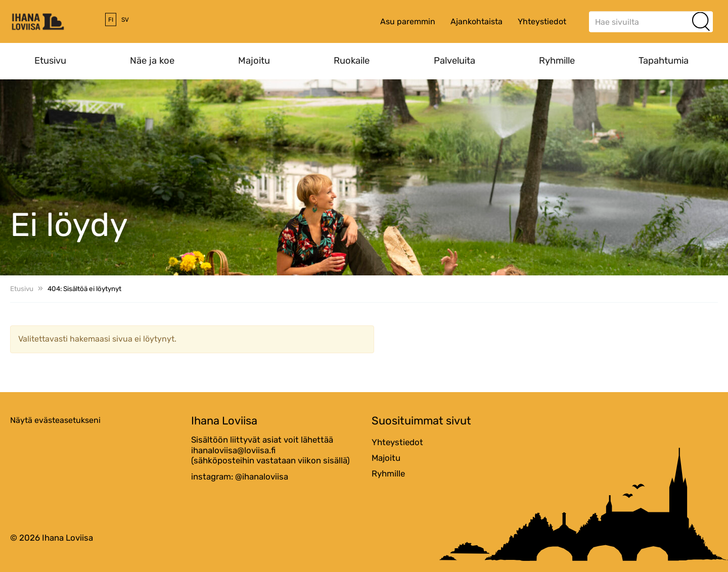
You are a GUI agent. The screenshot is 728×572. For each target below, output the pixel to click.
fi (111, 20)
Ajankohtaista (476, 21)
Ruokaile (352, 61)
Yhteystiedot (542, 21)
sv (125, 20)
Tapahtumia (664, 61)
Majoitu (254, 61)
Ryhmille (557, 61)
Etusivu (50, 61)
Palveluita (454, 61)
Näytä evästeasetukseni (55, 420)
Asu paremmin (408, 21)
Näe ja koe (152, 61)
